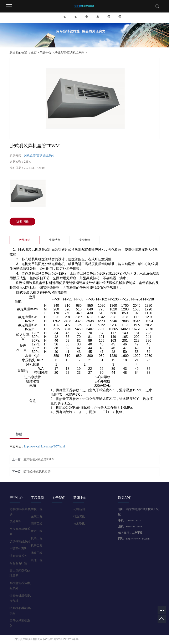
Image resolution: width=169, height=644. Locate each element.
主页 (34, 53)
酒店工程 (37, 524)
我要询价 (22, 221)
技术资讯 (79, 524)
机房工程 (37, 546)
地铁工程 (37, 553)
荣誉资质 (98, 13)
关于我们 (120, 13)
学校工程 (37, 509)
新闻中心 (76, 13)
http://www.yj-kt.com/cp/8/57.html (44, 447)
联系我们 (109, 13)
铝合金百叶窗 (18, 563)
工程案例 (87, 13)
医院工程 (37, 516)
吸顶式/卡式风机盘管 (37, 472)
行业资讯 (79, 516)
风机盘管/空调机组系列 (69, 53)
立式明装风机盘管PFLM (39, 459)
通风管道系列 (18, 556)
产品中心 (65, 13)
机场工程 (37, 538)
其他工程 (37, 560)
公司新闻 (79, 509)
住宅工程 (37, 531)
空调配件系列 (18, 549)
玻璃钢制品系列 (20, 541)
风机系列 (15, 522)
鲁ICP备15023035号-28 (66, 639)
